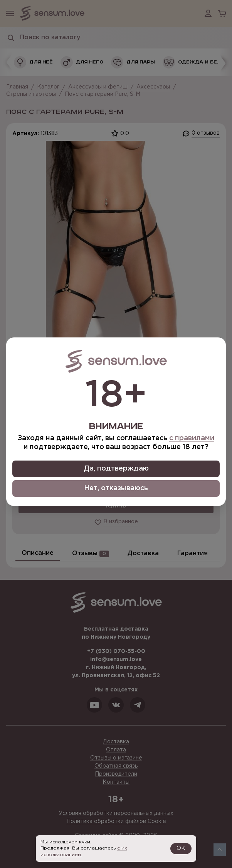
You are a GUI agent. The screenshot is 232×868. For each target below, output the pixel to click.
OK (181, 848)
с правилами (192, 438)
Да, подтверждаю (116, 469)
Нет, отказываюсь (116, 488)
